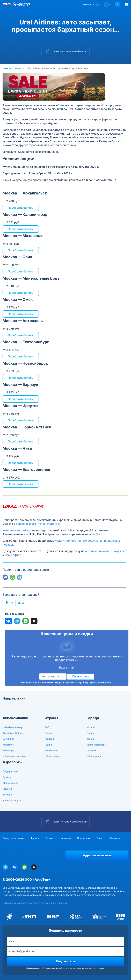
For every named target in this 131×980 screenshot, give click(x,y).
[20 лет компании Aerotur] (7, 5)
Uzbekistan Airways (13, 727)
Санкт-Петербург (96, 745)
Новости (20, 68)
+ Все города (94, 756)
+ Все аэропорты (12, 801)
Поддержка (84, 838)
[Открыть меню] (127, 5)
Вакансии (115, 838)
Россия (49, 733)
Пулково (7, 777)
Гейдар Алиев (10, 772)
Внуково (7, 795)
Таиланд (49, 739)
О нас (100, 838)
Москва (91, 727)
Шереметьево (10, 783)
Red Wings (8, 751)
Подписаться (81, 677)
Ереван (90, 733)
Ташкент (91, 751)
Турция (49, 745)
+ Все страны (52, 756)
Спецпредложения (14, 838)
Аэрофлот (8, 745)
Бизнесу (50, 838)
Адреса (35, 838)
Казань (90, 739)
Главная (7, 68)
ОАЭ (47, 727)
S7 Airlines (8, 739)
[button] (92, 5)
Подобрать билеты (21, 208)
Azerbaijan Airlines (13, 733)
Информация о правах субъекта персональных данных (35, 903)
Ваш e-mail (67, 668)
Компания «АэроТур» (17, 530)
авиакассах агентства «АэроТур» (38, 524)
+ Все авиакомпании (14, 756)
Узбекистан (51, 751)
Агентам (66, 838)
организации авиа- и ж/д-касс (106, 551)
